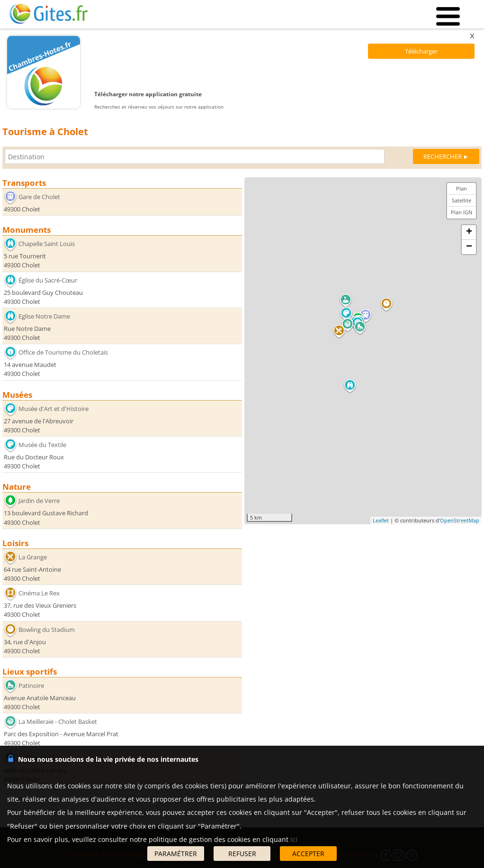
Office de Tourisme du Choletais (63, 352)
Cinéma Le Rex (39, 593)
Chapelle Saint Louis (47, 244)
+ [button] (469, 232)
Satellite (462, 200)
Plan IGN (462, 212)
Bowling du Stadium (47, 629)
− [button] (469, 247)
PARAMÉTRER (176, 854)
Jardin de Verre (39, 501)
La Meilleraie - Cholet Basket (58, 722)
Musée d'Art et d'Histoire (54, 409)
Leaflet (381, 520)
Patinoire (31, 685)
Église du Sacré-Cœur (48, 280)
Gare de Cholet (39, 197)
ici (294, 839)
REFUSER (242, 854)
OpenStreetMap (460, 520)
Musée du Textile (42, 445)
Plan (462, 188)
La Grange (33, 557)
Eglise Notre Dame (44, 316)
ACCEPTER (308, 854)
